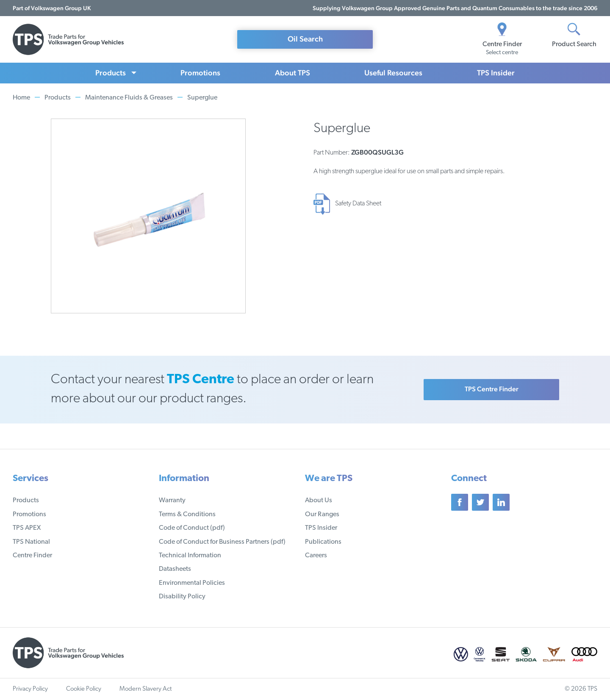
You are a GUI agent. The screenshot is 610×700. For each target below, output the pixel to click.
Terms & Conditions (187, 515)
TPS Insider (496, 73)
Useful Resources (393, 73)
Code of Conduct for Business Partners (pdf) (222, 542)
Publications (323, 542)
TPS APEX (27, 528)
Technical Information (190, 556)
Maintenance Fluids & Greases (129, 98)
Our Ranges (322, 515)
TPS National (31, 542)
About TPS (293, 73)
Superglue (202, 98)
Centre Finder (32, 556)
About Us (319, 501)
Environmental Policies (192, 583)
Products (111, 73)
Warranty (172, 501)
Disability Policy (182, 597)
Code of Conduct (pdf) (192, 528)
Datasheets (175, 569)
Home (21, 98)
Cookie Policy (84, 689)
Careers (316, 556)
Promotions (200, 73)
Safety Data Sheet (358, 204)
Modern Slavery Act (146, 689)
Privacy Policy (30, 689)
